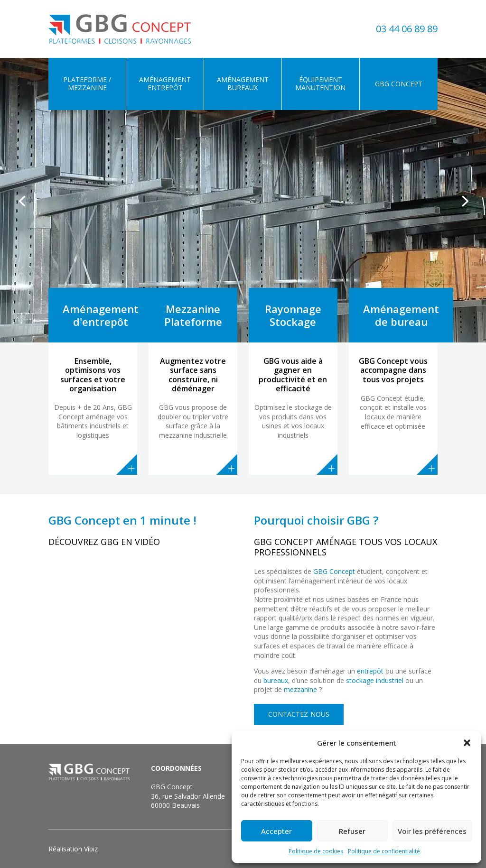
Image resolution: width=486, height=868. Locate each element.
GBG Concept (399, 84)
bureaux (276, 680)
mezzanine (300, 689)
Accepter (276, 831)
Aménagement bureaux (243, 83)
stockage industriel (375, 680)
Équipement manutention (320, 83)
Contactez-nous (299, 714)
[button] (467, 743)
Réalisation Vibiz (73, 849)
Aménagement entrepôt (165, 83)
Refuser (352, 831)
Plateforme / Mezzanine (87, 83)
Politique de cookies (316, 851)
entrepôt (370, 671)
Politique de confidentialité (384, 851)
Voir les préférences (432, 831)
